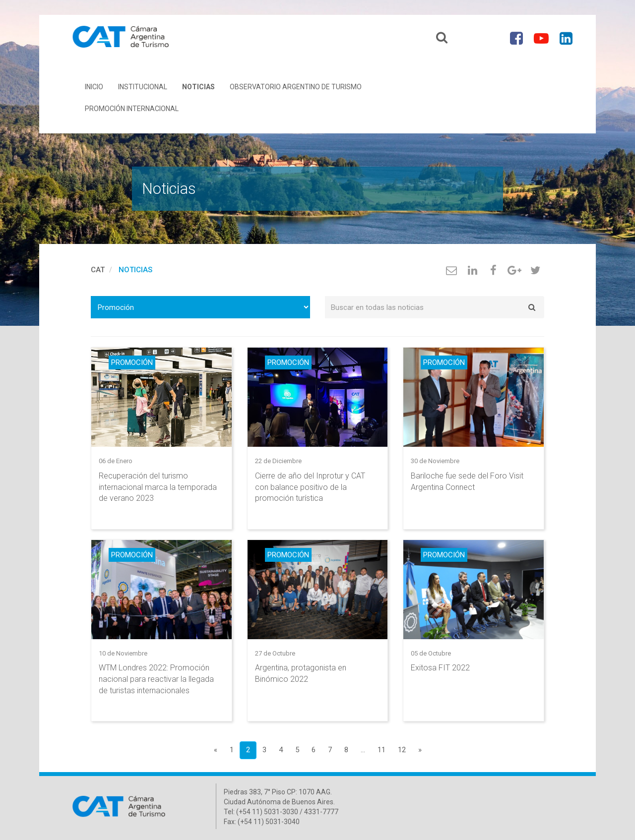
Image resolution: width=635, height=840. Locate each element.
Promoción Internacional (132, 111)
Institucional (143, 89)
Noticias (198, 89)
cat (98, 272)
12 (402, 753)
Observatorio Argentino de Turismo (296, 89)
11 (381, 753)
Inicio (94, 89)
